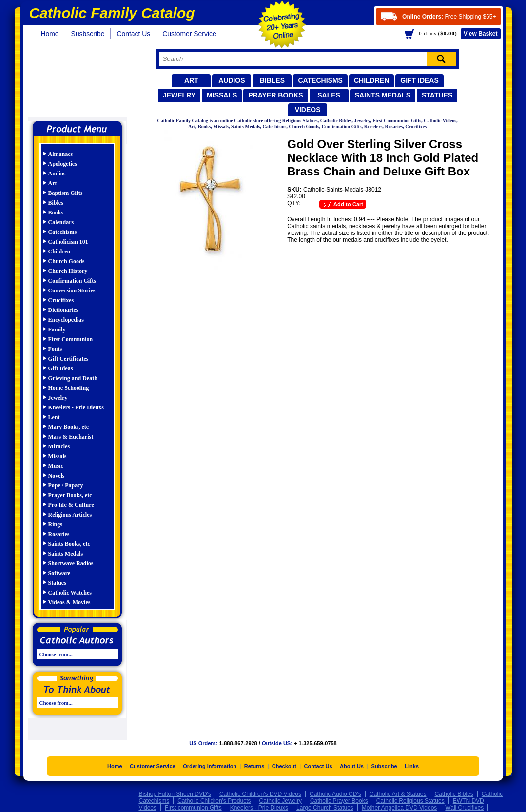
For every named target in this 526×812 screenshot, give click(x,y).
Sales (329, 95)
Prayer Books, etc (70, 495)
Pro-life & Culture (71, 505)
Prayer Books (275, 95)
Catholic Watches (70, 593)
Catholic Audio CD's (335, 795)
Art (191, 80)
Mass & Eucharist (71, 437)
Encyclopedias (66, 320)
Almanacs (61, 154)
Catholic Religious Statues (410, 802)
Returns (254, 767)
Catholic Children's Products (214, 802)
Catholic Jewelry (281, 802)
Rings (55, 524)
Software (59, 573)
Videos (308, 110)
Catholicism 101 (68, 242)
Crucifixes (61, 300)
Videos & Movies (69, 602)
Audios (232, 80)
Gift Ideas (419, 80)
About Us (352, 767)
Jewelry (179, 95)
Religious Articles (70, 515)
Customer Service (189, 34)
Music (56, 466)
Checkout (284, 767)
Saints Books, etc (69, 544)
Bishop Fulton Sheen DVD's (175, 795)
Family (57, 329)
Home (50, 34)
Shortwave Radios (71, 563)
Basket (481, 34)
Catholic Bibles (454, 795)
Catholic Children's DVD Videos (260, 795)
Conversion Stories (72, 290)
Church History (68, 271)
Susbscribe (88, 34)
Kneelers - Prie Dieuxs (76, 407)
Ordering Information (210, 767)
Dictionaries (63, 310)
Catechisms (320, 80)
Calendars (61, 222)
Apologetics (63, 164)
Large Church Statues (325, 809)
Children (371, 80)
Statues (437, 95)
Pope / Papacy (66, 485)
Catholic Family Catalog (82, 82)
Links (412, 767)
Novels (57, 476)
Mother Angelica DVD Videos (399, 809)
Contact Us (133, 34)
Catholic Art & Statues (398, 795)
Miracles (59, 446)
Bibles (272, 80)
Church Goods (67, 261)
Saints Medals (383, 95)
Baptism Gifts (66, 193)
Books (56, 213)
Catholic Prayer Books (339, 802)
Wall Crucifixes (464, 809)
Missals (222, 95)
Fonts (55, 349)
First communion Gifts (193, 809)
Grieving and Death (73, 378)
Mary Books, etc (69, 427)
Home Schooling (69, 388)
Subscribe (384, 767)
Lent (54, 417)
